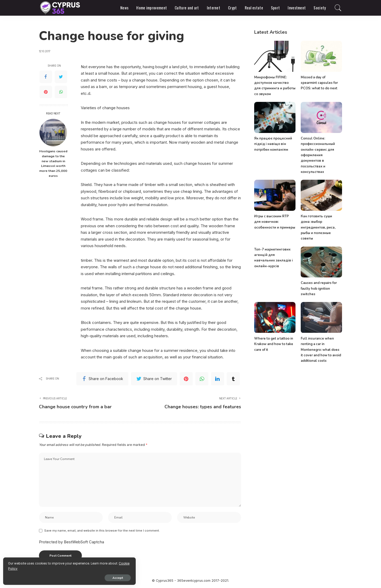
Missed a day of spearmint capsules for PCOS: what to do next (319, 83)
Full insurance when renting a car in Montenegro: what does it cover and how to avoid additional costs (321, 350)
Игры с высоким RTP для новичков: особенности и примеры (275, 222)
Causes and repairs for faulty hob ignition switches (319, 289)
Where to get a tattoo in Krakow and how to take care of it (274, 344)
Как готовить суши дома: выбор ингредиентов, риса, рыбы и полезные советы (318, 227)
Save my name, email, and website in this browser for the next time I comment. (102, 531)
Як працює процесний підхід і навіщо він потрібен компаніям (273, 144)
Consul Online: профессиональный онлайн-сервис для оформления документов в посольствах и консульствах (318, 155)
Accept (64, 577)
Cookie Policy (66, 568)
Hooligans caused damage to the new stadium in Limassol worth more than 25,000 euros (53, 163)
